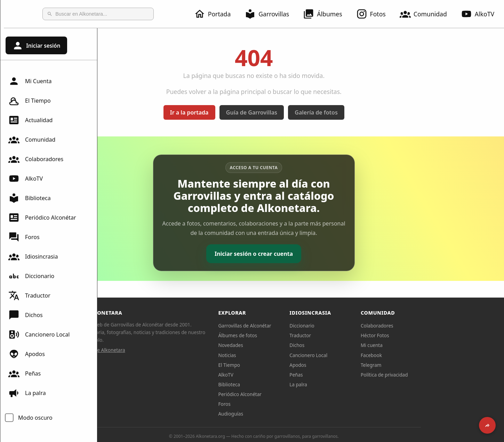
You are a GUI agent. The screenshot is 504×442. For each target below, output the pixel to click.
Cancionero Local (39, 334)
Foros (24, 237)
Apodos (27, 354)
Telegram (418, 365)
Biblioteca (30, 198)
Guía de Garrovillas (299, 112)
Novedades (277, 345)
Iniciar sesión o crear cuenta (301, 254)
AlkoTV (26, 179)
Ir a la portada (236, 112)
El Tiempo (30, 101)
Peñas (25, 373)
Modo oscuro (35, 418)
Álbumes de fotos (284, 335)
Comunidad (427, 14)
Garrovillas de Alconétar (291, 326)
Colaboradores (36, 159)
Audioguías (278, 414)
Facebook (418, 355)
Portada (217, 14)
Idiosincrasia (33, 256)
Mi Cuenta (30, 81)
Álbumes (327, 14)
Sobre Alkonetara (153, 350)
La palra (27, 393)
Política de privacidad (431, 375)
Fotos (375, 14)
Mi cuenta (419, 345)
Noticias (274, 355)
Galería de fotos (363, 112)
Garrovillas (271, 14)
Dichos (26, 315)
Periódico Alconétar (42, 218)
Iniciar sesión (36, 46)
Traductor (29, 295)
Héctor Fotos (422, 335)
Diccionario (31, 276)
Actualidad (30, 120)
